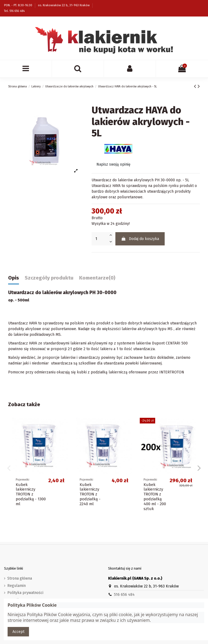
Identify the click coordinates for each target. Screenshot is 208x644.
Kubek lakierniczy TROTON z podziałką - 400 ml (30, 494)
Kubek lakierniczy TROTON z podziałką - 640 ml (94, 494)
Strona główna (20, 578)
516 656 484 (124, 595)
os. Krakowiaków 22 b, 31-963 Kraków (64, 5)
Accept (18, 632)
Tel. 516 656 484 (14, 11)
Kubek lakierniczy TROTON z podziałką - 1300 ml (159, 494)
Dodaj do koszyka (140, 239)
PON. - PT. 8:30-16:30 (19, 5)
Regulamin (17, 586)
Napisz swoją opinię (113, 164)
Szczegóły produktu (49, 278)
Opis (14, 278)
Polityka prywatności (25, 593)
